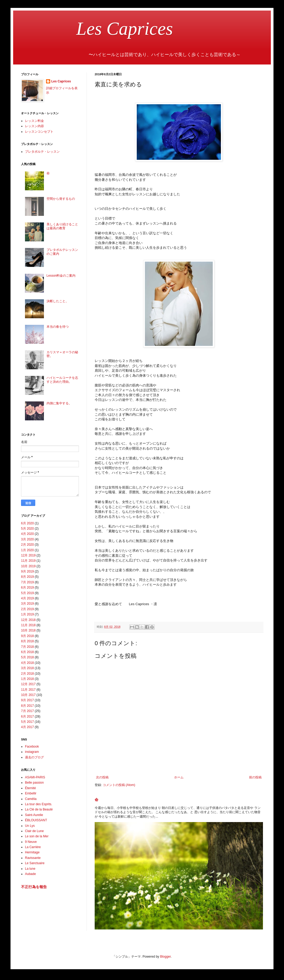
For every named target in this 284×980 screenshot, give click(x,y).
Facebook (32, 747)
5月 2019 (27, 593)
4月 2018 (27, 663)
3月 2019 (27, 604)
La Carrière (33, 847)
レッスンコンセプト (39, 132)
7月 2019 (27, 582)
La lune (30, 869)
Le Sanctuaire (35, 863)
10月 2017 (28, 695)
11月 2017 (28, 690)
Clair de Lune (34, 831)
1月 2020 (27, 550)
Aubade (30, 874)
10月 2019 (28, 566)
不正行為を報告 (34, 887)
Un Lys (30, 826)
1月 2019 (27, 614)
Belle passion (34, 783)
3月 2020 (27, 539)
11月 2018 (28, 625)
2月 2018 (27, 674)
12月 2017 (28, 684)
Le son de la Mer (37, 836)
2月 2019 (27, 609)
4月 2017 (27, 727)
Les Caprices (97, 29)
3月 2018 (27, 668)
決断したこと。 (58, 301)
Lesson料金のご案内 (61, 276)
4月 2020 (27, 534)
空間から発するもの (61, 199)
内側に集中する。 (59, 403)
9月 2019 (27, 571)
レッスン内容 (34, 126)
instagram (32, 752)
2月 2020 (27, 545)
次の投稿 (102, 777)
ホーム (179, 777)
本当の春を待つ (58, 327)
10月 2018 (28, 630)
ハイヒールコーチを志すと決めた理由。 (62, 380)
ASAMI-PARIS (35, 777)
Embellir (31, 793)
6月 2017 (27, 717)
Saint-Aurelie (34, 815)
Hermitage (32, 852)
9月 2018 (27, 636)
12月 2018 (28, 620)
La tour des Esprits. (39, 804)
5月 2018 (27, 657)
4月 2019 (27, 598)
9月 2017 (27, 700)
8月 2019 (27, 577)
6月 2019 (27, 588)
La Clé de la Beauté (39, 809)
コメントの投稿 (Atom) (119, 785)
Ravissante (33, 858)
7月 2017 (27, 711)
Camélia (31, 799)
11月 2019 (28, 561)
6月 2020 (27, 523)
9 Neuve (31, 842)
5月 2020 (27, 529)
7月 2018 (27, 647)
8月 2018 (27, 641)
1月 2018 (27, 679)
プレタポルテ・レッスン (42, 152)
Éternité (30, 788)
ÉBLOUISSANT (36, 820)
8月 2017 (27, 706)
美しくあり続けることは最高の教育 (62, 226)
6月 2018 (27, 652)
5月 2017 (27, 722)
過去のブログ (34, 757)
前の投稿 (255, 777)
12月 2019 (28, 555)
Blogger (166, 957)
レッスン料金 (34, 121)
